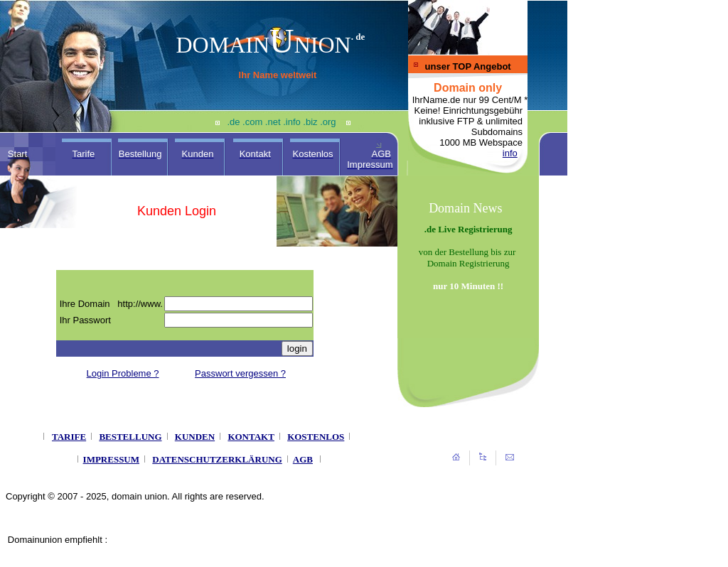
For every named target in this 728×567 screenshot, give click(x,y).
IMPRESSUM (111, 459)
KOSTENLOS (316, 437)
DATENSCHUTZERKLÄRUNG (217, 459)
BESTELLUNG (130, 437)
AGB (303, 459)
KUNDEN (195, 437)
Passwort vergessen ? (240, 373)
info (510, 153)
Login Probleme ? (123, 373)
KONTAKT (251, 437)
